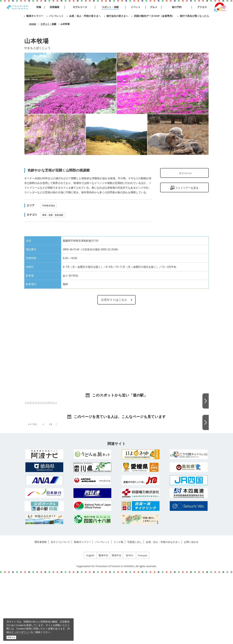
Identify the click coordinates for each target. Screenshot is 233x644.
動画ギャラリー (83, 613)
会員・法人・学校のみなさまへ (163, 613)
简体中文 (116, 626)
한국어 (130, 626)
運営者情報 (41, 613)
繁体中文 (103, 626)
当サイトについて (60, 613)
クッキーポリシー (21, 632)
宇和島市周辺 (49, 206)
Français (143, 626)
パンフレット (102, 613)
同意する (11, 637)
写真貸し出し (135, 613)
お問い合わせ (191, 613)
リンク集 (118, 613)
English (90, 626)
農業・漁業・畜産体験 (53, 215)
